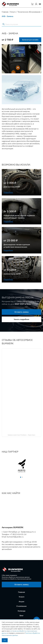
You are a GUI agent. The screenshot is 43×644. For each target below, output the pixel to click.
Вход (36, 4)
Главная (5, 12)
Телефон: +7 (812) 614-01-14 (14, 534)
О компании (21, 606)
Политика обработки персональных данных (16, 577)
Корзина (32, 4)
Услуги (13, 12)
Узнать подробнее (21, 319)
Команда (22, 611)
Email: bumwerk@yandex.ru (13, 537)
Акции (21, 601)
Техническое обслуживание (29, 12)
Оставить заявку (21, 312)
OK (5, 640)
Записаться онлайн (30, 40)
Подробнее (8, 192)
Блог (22, 615)
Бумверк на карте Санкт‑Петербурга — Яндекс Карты (21, 435)
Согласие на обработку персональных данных (16, 579)
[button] (40, 4)
